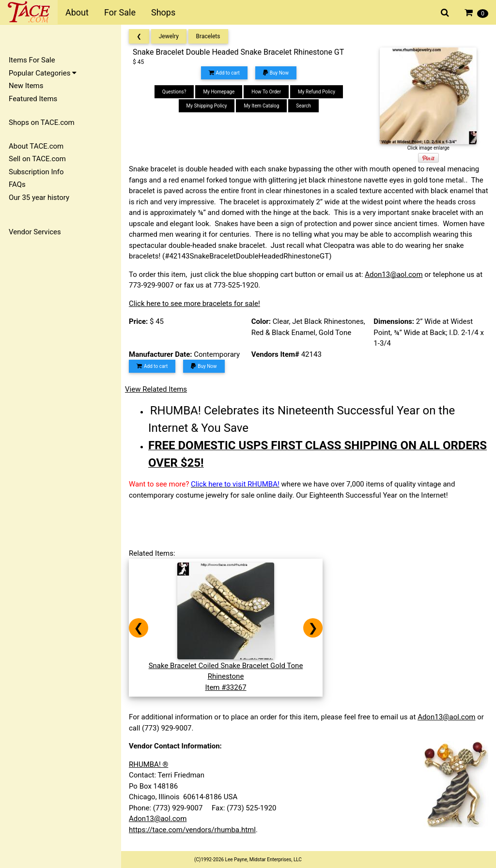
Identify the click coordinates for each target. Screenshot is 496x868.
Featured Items (33, 99)
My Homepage (219, 92)
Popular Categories (43, 73)
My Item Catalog (261, 106)
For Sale (120, 12)
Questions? (174, 92)
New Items (26, 86)
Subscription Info (36, 172)
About (77, 12)
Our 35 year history (39, 198)
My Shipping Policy (207, 106)
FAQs (17, 184)
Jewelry (169, 36)
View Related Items (156, 389)
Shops (163, 12)
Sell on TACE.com (37, 159)
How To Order (266, 92)
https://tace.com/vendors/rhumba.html (192, 830)
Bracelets (208, 36)
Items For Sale (32, 60)
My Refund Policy (317, 92)
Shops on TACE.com (42, 122)
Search (303, 106)
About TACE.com (36, 146)
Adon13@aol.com (394, 274)
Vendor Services (35, 232)
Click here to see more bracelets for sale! (194, 304)
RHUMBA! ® (148, 764)
